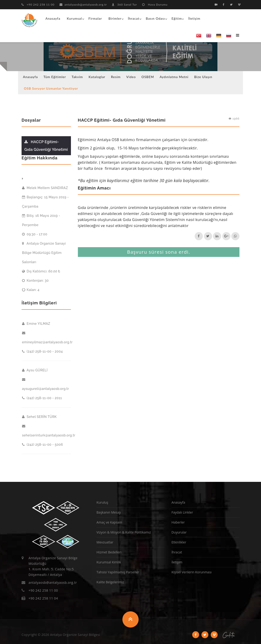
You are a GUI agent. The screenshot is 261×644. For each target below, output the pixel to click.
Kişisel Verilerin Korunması (192, 572)
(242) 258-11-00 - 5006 (43, 445)
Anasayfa (53, 18)
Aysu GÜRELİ (35, 370)
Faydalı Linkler (182, 512)
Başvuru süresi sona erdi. (159, 252)
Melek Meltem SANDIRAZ (45, 188)
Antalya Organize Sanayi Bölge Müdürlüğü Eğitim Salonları (44, 253)
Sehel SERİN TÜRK (39, 417)
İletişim (194, 18)
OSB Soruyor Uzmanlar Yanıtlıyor (51, 88)
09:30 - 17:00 (35, 234)
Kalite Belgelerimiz (110, 582)
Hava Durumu (155, 5)
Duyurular (179, 532)
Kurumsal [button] (74, 18)
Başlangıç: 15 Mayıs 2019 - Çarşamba (45, 202)
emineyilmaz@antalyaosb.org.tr (46, 338)
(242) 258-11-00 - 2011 (42, 398)
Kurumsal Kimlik (109, 562)
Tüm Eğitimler (55, 77)
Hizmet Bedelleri (109, 552)
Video (131, 77)
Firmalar (95, 18)
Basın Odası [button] (155, 18)
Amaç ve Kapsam (109, 522)
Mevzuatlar (105, 542)
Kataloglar (97, 77)
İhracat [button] (134, 18)
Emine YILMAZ (36, 324)
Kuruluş (102, 502)
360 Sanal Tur (124, 5)
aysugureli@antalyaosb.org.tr (45, 384)
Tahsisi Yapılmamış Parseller (118, 572)
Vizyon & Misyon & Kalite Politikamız (124, 532)
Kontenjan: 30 (35, 281)
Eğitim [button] (177, 18)
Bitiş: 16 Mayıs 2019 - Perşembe (41, 220)
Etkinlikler (179, 542)
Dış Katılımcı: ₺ (41, 271)
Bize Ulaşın (203, 77)
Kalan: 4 (31, 290)
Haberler (178, 522)
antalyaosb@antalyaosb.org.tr (83, 5)
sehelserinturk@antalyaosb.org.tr (46, 431)
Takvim (77, 77)
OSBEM (148, 77)
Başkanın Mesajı (109, 512)
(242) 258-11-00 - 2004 (42, 351)
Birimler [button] (115, 18)
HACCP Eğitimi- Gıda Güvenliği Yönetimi (46, 146)
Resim (116, 77)
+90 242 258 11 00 (38, 5)
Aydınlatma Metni (174, 77)
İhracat (177, 552)
